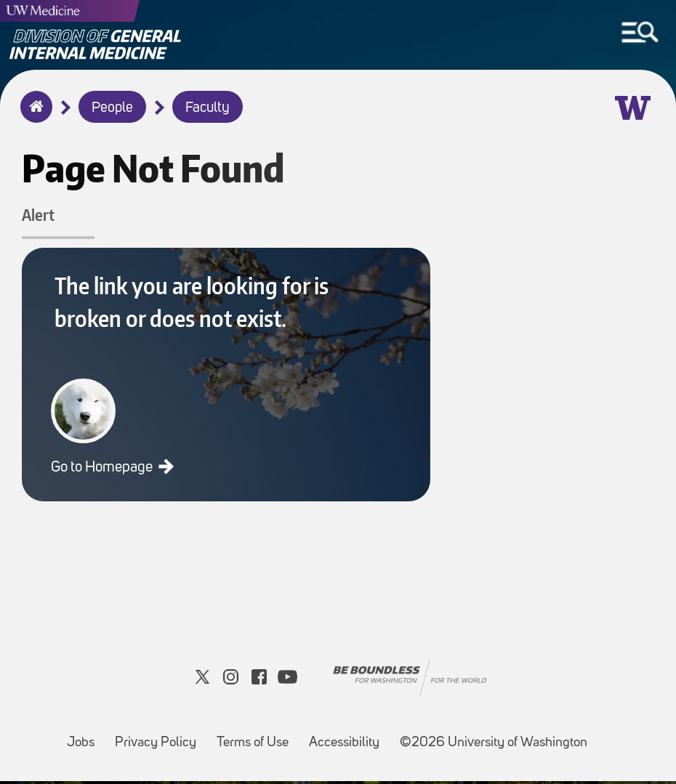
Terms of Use (257, 739)
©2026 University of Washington (494, 746)
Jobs (85, 739)
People (112, 108)
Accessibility (349, 739)
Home (33, 116)
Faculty (208, 108)
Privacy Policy (160, 739)
